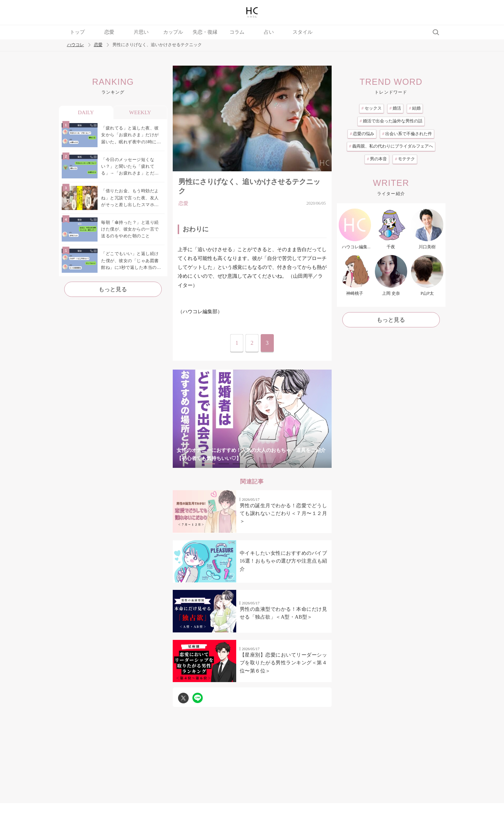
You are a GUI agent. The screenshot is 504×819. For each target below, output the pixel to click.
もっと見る (113, 289)
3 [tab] (238, 464)
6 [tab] (281, 464)
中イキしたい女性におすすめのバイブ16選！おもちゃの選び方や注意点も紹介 (284, 561)
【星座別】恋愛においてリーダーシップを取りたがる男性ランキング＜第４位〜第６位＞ (284, 663)
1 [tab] (210, 464)
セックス (372, 108)
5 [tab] (266, 464)
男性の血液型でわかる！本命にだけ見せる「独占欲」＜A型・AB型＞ (284, 613)
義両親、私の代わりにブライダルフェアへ (391, 146)
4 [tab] (252, 464)
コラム (237, 32)
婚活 (395, 108)
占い (269, 32)
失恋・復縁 (205, 32)
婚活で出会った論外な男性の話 (391, 121)
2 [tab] (224, 464)
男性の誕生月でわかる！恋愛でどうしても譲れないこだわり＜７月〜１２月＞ (284, 514)
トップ (77, 32)
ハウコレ (76, 45)
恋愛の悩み (362, 134)
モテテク (405, 159)
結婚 (415, 108)
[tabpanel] (252, 419)
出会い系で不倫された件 (407, 134)
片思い (141, 32)
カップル (173, 32)
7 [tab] (295, 464)
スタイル (303, 32)
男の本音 (377, 159)
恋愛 (109, 32)
